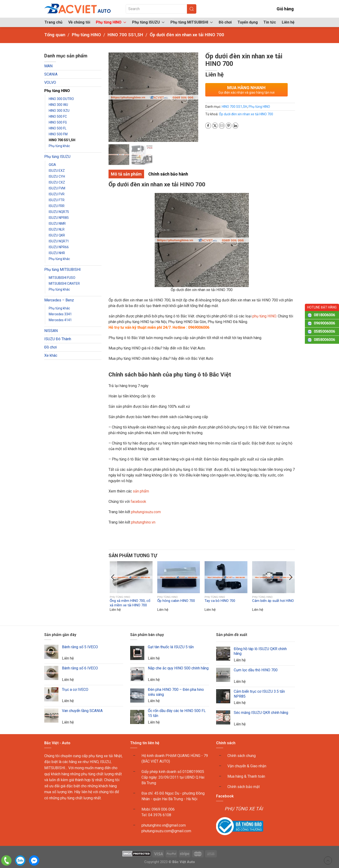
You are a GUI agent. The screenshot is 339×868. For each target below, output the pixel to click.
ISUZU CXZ (57, 182)
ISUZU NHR (57, 253)
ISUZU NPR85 (59, 218)
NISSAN (51, 331)
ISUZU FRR (57, 206)
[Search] (161, 9)
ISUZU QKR (57, 235)
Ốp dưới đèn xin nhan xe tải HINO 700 (246, 114)
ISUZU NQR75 (59, 212)
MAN (48, 66)
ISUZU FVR (57, 194)
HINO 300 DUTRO (61, 99)
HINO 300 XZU (59, 111)
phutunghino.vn (143, 522)
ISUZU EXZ (57, 171)
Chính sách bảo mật (244, 787)
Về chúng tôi (79, 22)
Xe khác (51, 355)
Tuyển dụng (248, 22)
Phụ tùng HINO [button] (111, 22)
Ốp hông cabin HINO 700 (176, 601)
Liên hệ (288, 22)
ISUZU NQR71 (59, 241)
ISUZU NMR (57, 224)
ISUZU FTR (57, 200)
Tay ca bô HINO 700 (220, 601)
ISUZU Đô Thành (58, 339)
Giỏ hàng (282, 9)
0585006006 (324, 331)
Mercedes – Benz (59, 300)
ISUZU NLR (57, 229)
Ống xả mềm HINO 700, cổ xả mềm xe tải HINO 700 (130, 603)
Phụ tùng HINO (57, 91)
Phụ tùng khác (59, 146)
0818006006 (324, 315)
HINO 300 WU (58, 105)
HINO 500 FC (58, 116)
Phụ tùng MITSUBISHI (63, 270)
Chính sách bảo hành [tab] (168, 174)
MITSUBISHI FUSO (62, 278)
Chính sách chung (242, 756)
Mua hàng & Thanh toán (246, 776)
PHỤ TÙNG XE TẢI (244, 809)
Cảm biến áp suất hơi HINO (273, 601)
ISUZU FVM (57, 188)
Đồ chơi (225, 22)
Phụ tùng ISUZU (57, 157)
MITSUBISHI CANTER (64, 284)
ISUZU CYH (57, 176)
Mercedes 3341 (60, 314)
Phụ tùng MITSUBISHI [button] (192, 22)
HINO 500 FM (58, 134)
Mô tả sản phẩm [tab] (126, 174)
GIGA (52, 165)
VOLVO (50, 82)
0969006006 (324, 323)
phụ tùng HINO (264, 316)
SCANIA (51, 74)
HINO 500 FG (58, 122)
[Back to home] (78, 9)
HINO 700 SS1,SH (62, 140)
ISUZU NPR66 (59, 247)
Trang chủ (53, 22)
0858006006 (324, 340)
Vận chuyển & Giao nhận (247, 766)
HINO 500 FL (58, 128)
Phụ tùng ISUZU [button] (148, 22)
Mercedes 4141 (60, 320)
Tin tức (270, 22)
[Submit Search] (192, 9)
